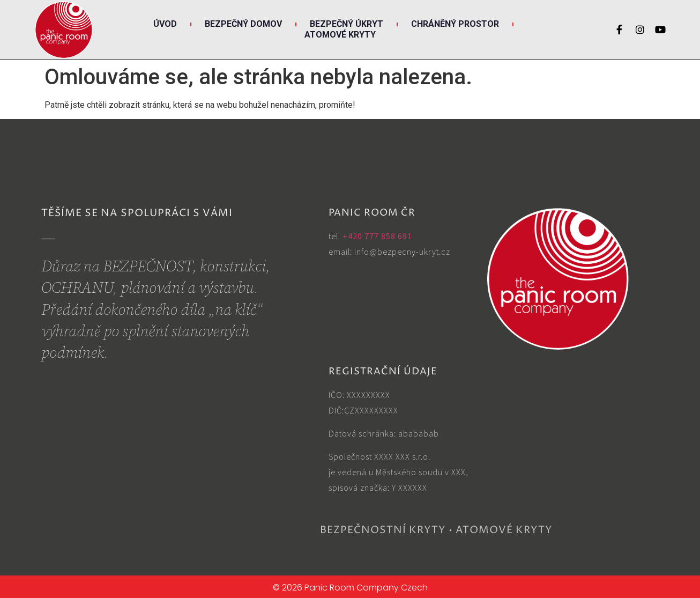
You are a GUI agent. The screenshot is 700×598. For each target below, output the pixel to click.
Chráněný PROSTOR (455, 24)
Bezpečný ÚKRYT (347, 24)
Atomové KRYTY (340, 35)
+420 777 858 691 (377, 236)
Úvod (165, 24)
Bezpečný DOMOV (243, 24)
